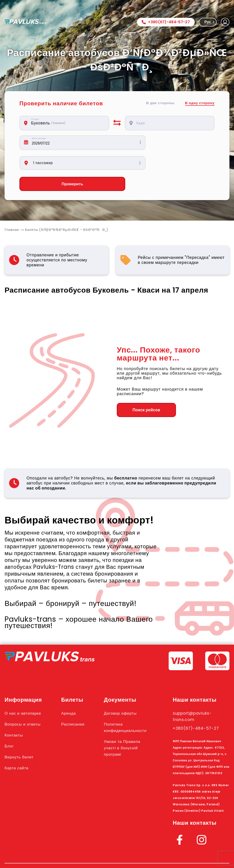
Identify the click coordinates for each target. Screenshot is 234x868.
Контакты (15, 715)
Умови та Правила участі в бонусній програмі (127, 728)
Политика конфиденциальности (131, 708)
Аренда (71, 693)
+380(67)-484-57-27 (166, 22)
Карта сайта (18, 748)
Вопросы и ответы (25, 704)
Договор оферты (125, 693)
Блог (10, 726)
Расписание (76, 704)
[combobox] (67, 123)
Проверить (64, 164)
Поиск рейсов (142, 390)
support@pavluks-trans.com (196, 697)
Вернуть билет (21, 737)
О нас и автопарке (25, 693)
